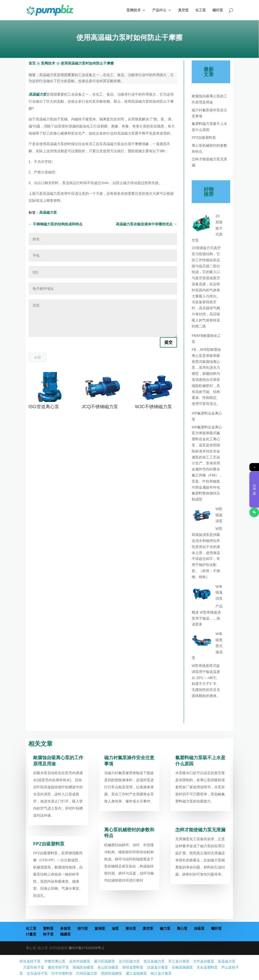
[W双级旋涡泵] (202, 517)
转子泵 (48, 934)
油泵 (115, 928)
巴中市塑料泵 (62, 973)
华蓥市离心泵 (55, 961)
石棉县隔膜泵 (182, 967)
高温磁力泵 (48, 212)
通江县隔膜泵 (136, 973)
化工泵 (201, 10)
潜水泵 (131, 928)
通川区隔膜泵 (104, 961)
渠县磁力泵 (227, 961)
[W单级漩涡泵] (202, 595)
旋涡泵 (100, 928)
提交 (168, 342)
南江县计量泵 (161, 973)
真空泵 (183, 10)
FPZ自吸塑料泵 (204, 138)
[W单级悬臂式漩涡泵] (202, 642)
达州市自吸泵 (80, 961)
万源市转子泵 (34, 967)
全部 (37, 357)
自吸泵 (199, 928)
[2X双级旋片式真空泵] (202, 224)
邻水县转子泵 (30, 961)
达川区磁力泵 (129, 961)
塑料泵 (48, 928)
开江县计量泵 (179, 961)
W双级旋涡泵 (219, 515)
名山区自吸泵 (108, 967)
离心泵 (182, 928)
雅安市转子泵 (58, 967)
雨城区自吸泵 (83, 967)
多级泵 (66, 928)
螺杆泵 (218, 10)
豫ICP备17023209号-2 (86, 948)
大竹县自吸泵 (204, 961)
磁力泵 (165, 928)
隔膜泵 (66, 934)
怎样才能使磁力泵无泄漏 (200, 830)
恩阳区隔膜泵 (112, 973)
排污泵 (83, 928)
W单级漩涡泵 (219, 593)
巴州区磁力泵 (87, 973)
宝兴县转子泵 (37, 973)
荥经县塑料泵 (133, 967)
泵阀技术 (134, 10)
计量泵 (31, 934)
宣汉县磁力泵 (154, 961)
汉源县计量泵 (158, 967)
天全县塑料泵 (207, 967)
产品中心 (159, 10)
